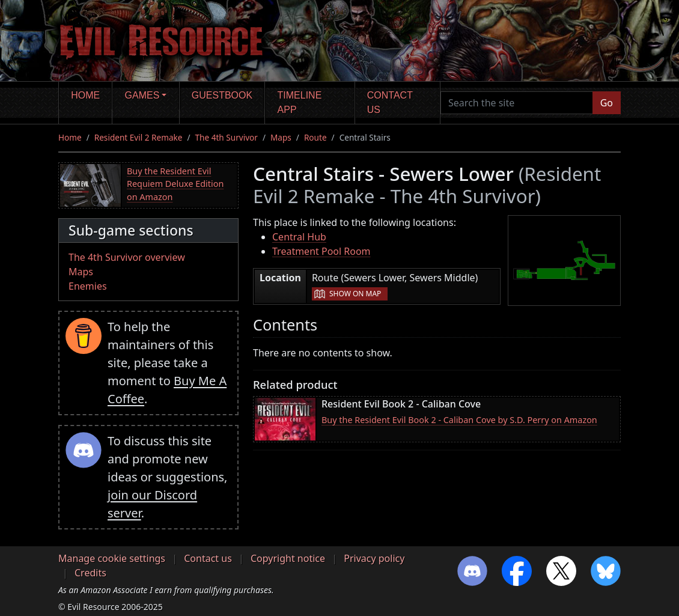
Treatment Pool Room (321, 251)
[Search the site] (517, 103)
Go (607, 103)
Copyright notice (288, 558)
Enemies (88, 286)
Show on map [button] (355, 294)
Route (315, 137)
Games (142, 95)
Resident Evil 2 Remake (139, 137)
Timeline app (300, 102)
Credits (90, 573)
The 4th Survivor (227, 137)
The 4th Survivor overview (127, 257)
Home (85, 95)
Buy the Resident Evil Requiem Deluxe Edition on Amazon (175, 184)
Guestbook (222, 95)
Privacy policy (374, 558)
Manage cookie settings (112, 558)
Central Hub (299, 237)
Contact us (390, 102)
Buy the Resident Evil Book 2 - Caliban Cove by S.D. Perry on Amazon (459, 420)
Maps (281, 137)
